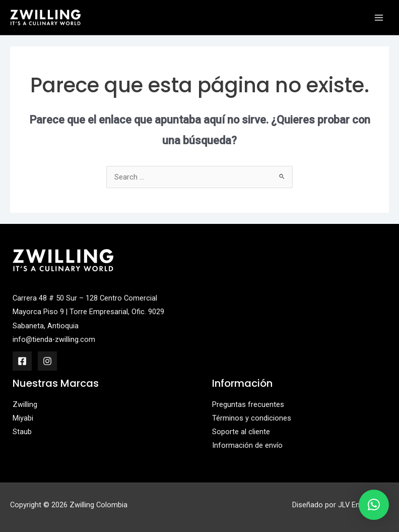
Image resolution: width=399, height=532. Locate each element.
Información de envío (247, 445)
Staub (22, 432)
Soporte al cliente (241, 432)
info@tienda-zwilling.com (54, 339)
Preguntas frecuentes (248, 404)
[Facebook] (22, 361)
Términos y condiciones (252, 418)
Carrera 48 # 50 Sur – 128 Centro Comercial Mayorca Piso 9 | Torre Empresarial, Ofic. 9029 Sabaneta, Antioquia (88, 312)
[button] (374, 505)
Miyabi (23, 418)
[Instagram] (47, 361)
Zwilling (25, 404)
